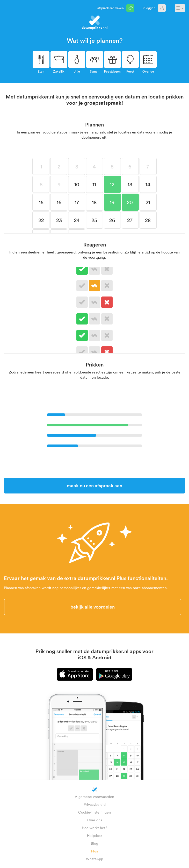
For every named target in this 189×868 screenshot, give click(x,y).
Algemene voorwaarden (94, 797)
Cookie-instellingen (94, 812)
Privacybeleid (95, 804)
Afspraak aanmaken (111, 8)
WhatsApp (94, 859)
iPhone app (75, 674)
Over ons (95, 820)
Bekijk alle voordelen (93, 607)
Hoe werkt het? (94, 828)
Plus (94, 851)
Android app (114, 674)
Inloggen (149, 8)
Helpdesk (95, 835)
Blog (94, 843)
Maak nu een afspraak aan (94, 485)
